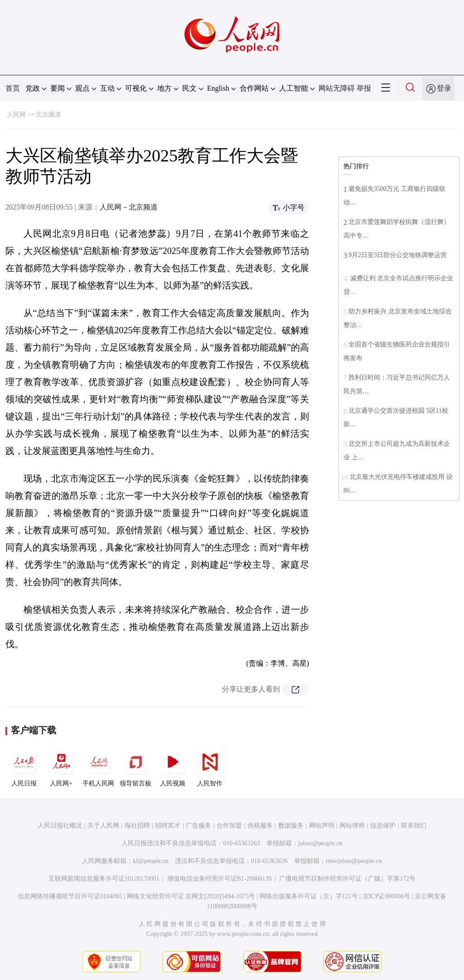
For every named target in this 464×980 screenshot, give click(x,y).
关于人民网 (103, 826)
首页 (13, 88)
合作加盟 (229, 826)
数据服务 (291, 826)
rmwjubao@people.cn (354, 861)
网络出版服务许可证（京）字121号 (309, 896)
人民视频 (173, 766)
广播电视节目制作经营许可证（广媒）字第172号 (347, 879)
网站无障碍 (337, 88)
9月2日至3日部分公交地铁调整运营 (398, 255)
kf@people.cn (151, 861)
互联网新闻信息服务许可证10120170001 (104, 879)
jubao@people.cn (320, 843)
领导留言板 (135, 766)
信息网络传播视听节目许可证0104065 (70, 896)
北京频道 (48, 115)
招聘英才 (168, 826)
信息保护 (383, 826)
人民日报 (24, 766)
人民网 (16, 115)
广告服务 (198, 826)
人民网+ (61, 766)
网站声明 (322, 826)
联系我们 (414, 826)
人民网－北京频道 (129, 207)
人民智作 (210, 766)
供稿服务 (260, 826)
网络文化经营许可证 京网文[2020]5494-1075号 (191, 896)
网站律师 (352, 826)
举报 (364, 88)
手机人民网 (98, 766)
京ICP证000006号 (387, 896)
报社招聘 (137, 826)
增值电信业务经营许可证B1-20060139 (220, 879)
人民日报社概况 (60, 826)
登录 (444, 88)
